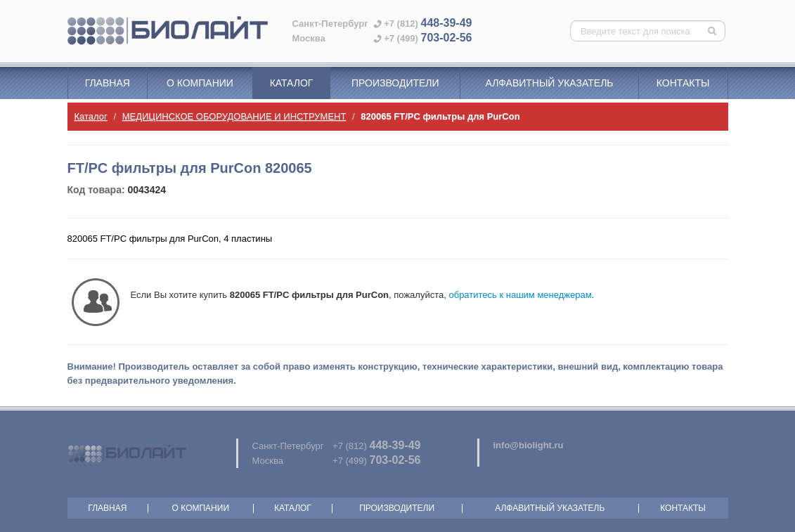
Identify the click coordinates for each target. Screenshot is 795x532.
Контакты (683, 83)
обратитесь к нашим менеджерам (520, 295)
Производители (395, 83)
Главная (108, 83)
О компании (200, 83)
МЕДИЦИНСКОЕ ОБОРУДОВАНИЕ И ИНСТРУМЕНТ (234, 116)
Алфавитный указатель (550, 83)
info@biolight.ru (529, 445)
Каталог (292, 83)
